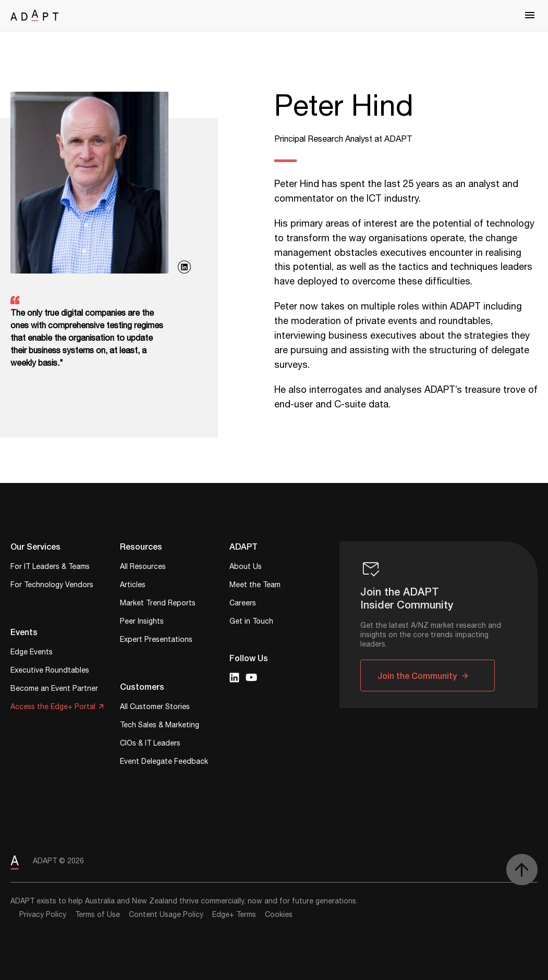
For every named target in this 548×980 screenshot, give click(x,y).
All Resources (143, 568)
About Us (246, 568)
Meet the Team (255, 586)
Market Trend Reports (158, 604)
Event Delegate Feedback (164, 762)
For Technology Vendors (52, 586)
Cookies (279, 915)
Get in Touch (251, 622)
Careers (243, 604)
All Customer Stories (155, 708)
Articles (133, 586)
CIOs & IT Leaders (150, 744)
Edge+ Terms (234, 915)
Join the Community (417, 675)
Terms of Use (98, 915)
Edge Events (32, 653)
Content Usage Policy (166, 915)
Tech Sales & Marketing (160, 726)
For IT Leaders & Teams (50, 568)
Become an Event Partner (54, 690)
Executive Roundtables (50, 671)
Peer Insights (142, 622)
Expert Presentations (156, 641)
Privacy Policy (43, 915)
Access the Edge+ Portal (53, 708)
